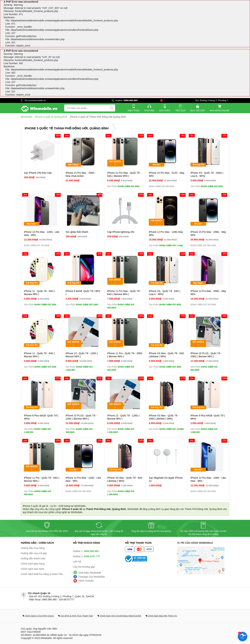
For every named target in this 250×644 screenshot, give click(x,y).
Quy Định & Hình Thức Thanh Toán (77, 616)
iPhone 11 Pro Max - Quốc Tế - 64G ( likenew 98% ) (124, 293)
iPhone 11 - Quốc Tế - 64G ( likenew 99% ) (39, 355)
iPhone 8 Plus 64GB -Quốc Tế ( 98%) (208, 417)
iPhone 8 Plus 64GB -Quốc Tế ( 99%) (41, 417)
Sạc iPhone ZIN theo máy (38, 173)
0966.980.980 (131, 100)
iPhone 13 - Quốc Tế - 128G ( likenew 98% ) (123, 417)
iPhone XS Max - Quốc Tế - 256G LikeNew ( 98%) (164, 417)
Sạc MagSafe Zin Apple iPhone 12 (166, 479)
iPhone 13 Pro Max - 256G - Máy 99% (208, 293)
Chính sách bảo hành (32, 569)
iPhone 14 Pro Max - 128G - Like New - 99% (83, 479)
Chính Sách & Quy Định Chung (39, 616)
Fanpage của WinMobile (92, 577)
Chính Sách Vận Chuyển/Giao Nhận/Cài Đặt (120, 616)
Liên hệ (77, 562)
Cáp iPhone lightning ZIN (121, 232)
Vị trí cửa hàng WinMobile (195, 543)
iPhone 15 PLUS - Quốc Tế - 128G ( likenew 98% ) (81, 417)
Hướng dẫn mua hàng (33, 548)
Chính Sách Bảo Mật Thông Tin (162, 616)
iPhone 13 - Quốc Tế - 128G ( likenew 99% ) (82, 355)
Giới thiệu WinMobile (90, 573)
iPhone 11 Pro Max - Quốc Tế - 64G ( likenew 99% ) (124, 174)
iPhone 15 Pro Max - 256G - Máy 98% (208, 234)
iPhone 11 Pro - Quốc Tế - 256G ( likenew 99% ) (125, 355)
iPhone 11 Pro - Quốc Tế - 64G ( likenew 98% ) (42, 479)
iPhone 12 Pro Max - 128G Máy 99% (166, 234)
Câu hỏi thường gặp (84, 567)
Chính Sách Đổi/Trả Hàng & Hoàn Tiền (42, 574)
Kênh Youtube (86, 581)
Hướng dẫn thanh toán (33, 558)
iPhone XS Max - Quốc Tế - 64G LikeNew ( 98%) (125, 479)
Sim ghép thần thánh (77, 232)
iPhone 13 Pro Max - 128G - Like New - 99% (42, 234)
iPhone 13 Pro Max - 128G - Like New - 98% (208, 479)
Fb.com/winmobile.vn (35, 100)
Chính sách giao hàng (33, 564)
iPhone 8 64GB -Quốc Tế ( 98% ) (83, 293)
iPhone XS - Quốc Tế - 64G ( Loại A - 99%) (164, 293)
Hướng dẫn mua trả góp (34, 553)
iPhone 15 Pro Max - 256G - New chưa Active (81, 174)
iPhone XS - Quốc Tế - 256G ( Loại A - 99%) (207, 174)
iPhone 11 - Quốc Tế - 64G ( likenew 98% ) (39, 293)
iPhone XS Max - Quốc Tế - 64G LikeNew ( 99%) (166, 355)
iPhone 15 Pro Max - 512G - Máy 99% (167, 174)
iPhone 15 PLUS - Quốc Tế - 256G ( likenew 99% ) (206, 355)
